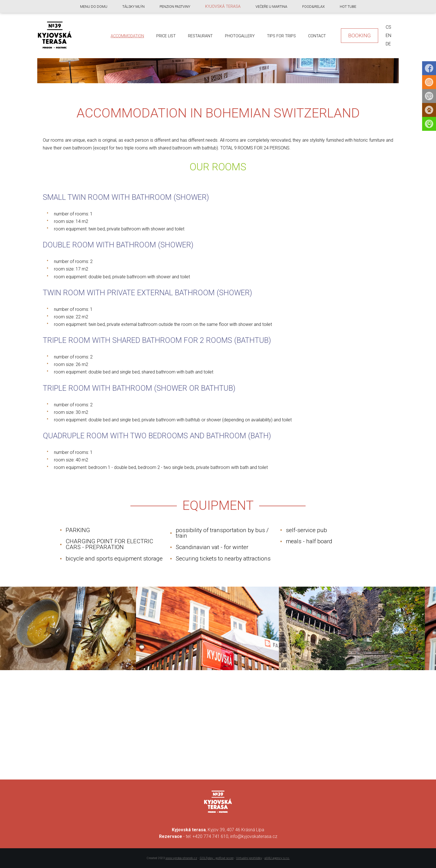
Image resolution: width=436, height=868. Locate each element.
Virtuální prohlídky (249, 858)
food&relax (314, 7)
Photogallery (240, 36)
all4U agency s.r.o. (277, 858)
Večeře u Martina (271, 7)
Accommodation (127, 36)
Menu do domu (94, 7)
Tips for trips (281, 36)
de (388, 44)
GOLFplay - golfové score (217, 858)
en (388, 35)
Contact (317, 36)
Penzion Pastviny (175, 7)
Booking (360, 35)
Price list (166, 36)
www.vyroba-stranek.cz (181, 858)
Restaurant (200, 36)
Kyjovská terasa (223, 7)
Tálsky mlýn (133, 7)
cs (388, 27)
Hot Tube (348, 7)
